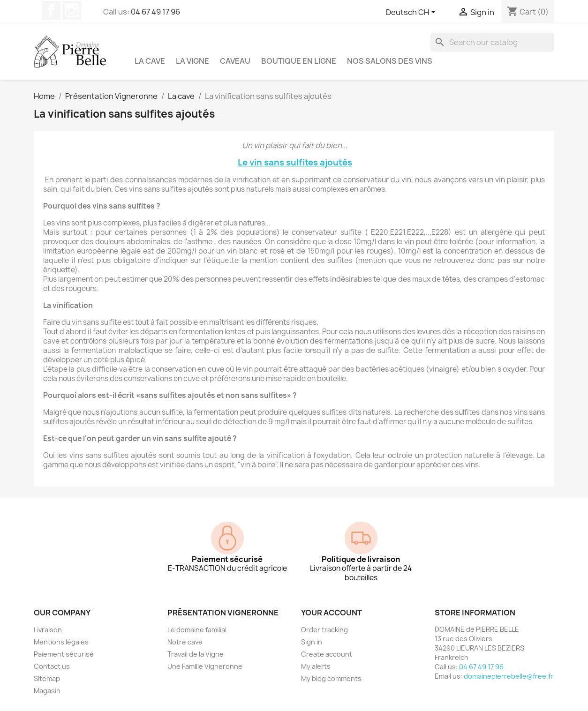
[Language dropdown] (412, 13)
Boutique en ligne (299, 61)
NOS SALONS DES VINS (390, 61)
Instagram (72, 10)
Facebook (51, 10)
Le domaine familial (197, 630)
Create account (327, 654)
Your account (332, 613)
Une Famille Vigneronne (205, 666)
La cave (150, 61)
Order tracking (324, 630)
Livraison (48, 630)
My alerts (316, 666)
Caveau (235, 61)
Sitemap (47, 678)
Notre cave (185, 642)
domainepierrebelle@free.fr (509, 676)
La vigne (192, 61)
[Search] (492, 42)
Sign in (312, 642)
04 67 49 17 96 (155, 12)
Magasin (47, 691)
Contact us (52, 666)
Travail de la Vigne (196, 654)
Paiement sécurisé (64, 654)
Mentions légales (61, 642)
